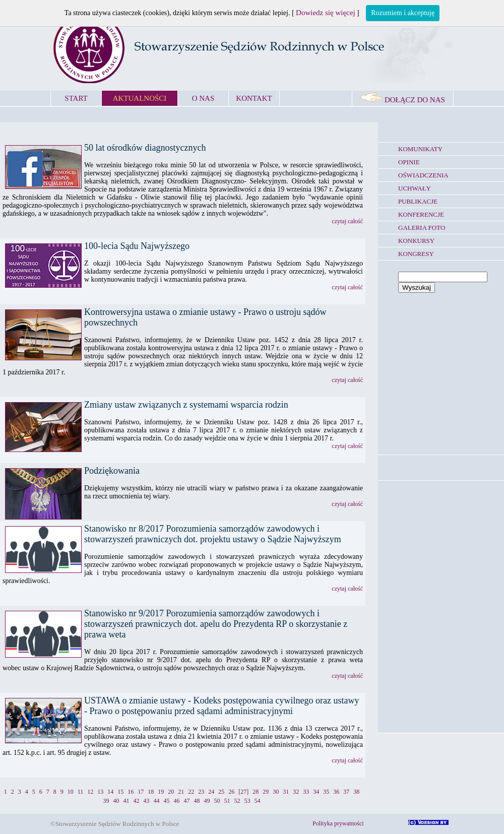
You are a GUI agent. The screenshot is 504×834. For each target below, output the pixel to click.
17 (141, 792)
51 (227, 801)
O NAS (203, 98)
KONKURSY (416, 241)
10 (71, 792)
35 (326, 792)
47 (187, 801)
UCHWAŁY (415, 188)
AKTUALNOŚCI (140, 98)
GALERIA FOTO (422, 228)
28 (256, 792)
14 (110, 792)
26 (231, 792)
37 (346, 792)
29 (266, 792)
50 (217, 801)
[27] (243, 792)
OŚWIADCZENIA (423, 175)
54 (258, 801)
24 (211, 792)
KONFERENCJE (421, 214)
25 (221, 792)
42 (137, 801)
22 (191, 792)
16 (131, 792)
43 (147, 801)
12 (90, 792)
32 (296, 792)
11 (81, 792)
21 (181, 792)
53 (247, 801)
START (76, 98)
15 (120, 792)
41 (127, 801)
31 (286, 792)
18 (151, 792)
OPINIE (409, 162)
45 (167, 801)
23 (201, 792)
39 (106, 801)
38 (356, 792)
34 (316, 792)
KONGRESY (416, 254)
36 (336, 792)
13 (100, 792)
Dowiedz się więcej (325, 13)
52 (237, 801)
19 (161, 792)
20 (171, 792)
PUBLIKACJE (418, 201)
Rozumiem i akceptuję (403, 13)
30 (276, 792)
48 (197, 801)
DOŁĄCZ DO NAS (403, 100)
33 (306, 792)
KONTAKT (254, 98)
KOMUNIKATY (420, 149)
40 (116, 801)
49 (207, 801)
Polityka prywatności (338, 823)
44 (157, 801)
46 (177, 801)
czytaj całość (347, 221)
